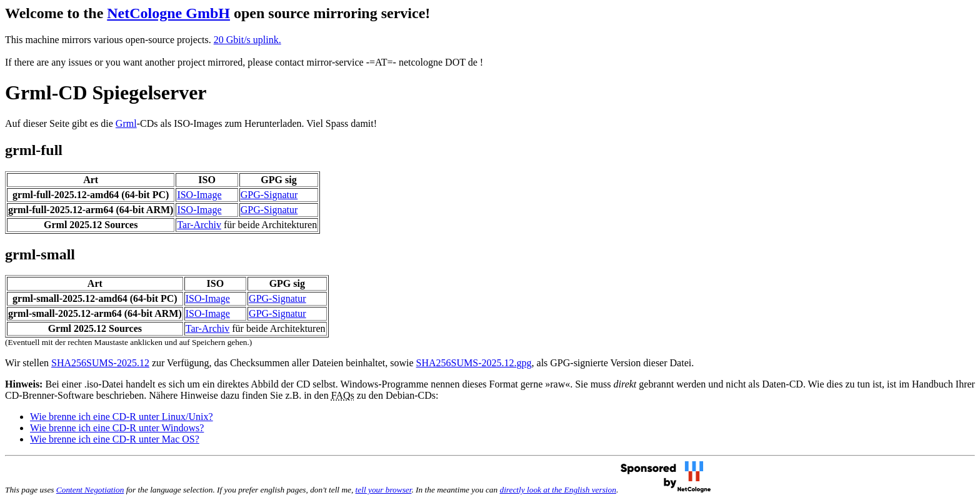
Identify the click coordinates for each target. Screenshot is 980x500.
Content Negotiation (90, 490)
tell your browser (384, 490)
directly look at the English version (557, 490)
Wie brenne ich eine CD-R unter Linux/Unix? (122, 417)
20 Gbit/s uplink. (247, 40)
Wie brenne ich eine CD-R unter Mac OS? (115, 439)
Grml (126, 123)
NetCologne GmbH (168, 13)
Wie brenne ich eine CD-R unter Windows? (117, 428)
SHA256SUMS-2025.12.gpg (474, 363)
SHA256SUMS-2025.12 (100, 363)
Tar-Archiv (199, 225)
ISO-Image (199, 195)
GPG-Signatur (269, 195)
